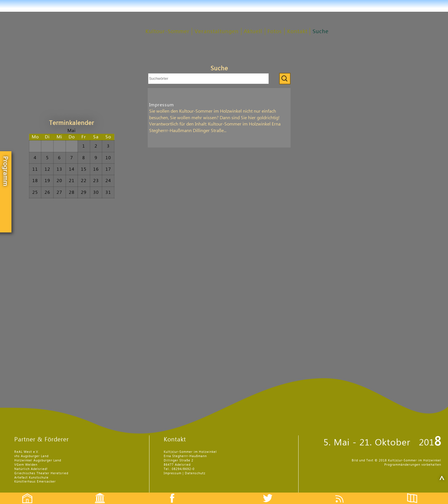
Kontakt (297, 32)
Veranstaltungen (217, 32)
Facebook (169, 493)
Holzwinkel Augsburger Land (38, 460)
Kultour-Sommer (167, 32)
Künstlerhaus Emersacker (35, 482)
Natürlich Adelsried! (31, 469)
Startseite (24, 493)
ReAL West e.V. (27, 452)
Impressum (162, 105)
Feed (344, 493)
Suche (321, 32)
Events (96, 493)
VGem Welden (26, 465)
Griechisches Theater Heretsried (41, 473)
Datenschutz (195, 473)
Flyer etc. (415, 493)
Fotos (275, 32)
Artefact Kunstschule (31, 478)
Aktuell (253, 32)
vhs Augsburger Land (31, 456)
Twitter (271, 493)
